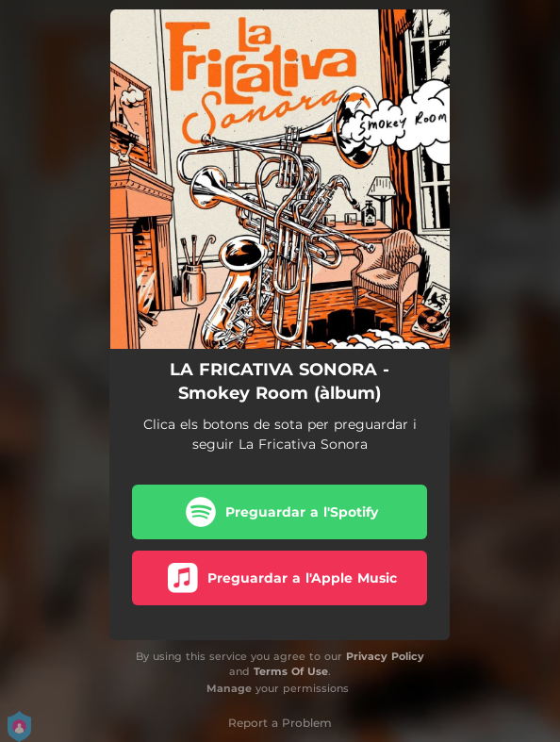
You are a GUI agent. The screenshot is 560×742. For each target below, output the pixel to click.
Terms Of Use (291, 671)
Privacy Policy (385, 656)
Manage (229, 688)
